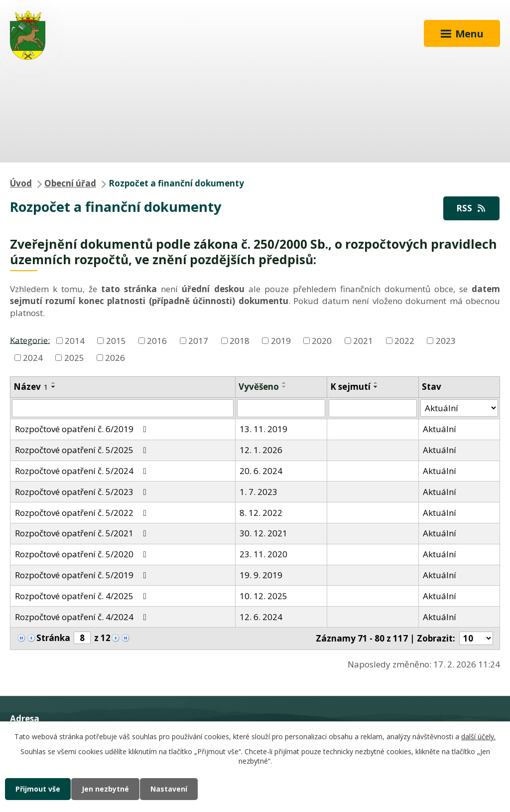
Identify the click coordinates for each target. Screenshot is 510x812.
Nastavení (169, 789)
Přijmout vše (38, 789)
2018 (240, 341)
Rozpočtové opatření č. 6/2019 (83, 429)
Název (31, 387)
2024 (33, 358)
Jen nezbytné (105, 789)
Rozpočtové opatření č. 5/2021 (83, 533)
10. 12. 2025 (263, 596)
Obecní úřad (70, 183)
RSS (472, 208)
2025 (74, 358)
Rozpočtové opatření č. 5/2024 (83, 471)
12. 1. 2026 (261, 450)
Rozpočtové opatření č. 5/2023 (83, 492)
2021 (363, 341)
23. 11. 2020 (263, 554)
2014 (75, 341)
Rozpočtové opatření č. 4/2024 (83, 617)
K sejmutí (350, 387)
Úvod (21, 183)
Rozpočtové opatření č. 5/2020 (83, 554)
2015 (116, 341)
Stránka (53, 638)
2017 (198, 341)
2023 (446, 341)
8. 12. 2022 (261, 513)
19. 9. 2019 (261, 575)
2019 (281, 341)
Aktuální (440, 429)
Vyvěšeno (259, 387)
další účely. (478, 736)
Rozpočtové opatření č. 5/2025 (83, 450)
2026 (115, 358)
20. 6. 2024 (261, 471)
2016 (157, 341)
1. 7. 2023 (258, 492)
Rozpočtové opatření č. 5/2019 (83, 575)
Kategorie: (30, 340)
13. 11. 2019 (263, 429)
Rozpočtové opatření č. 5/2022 (83, 513)
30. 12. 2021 (263, 533)
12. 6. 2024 (261, 617)
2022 (404, 341)
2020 (322, 341)
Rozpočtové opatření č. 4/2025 (83, 596)
